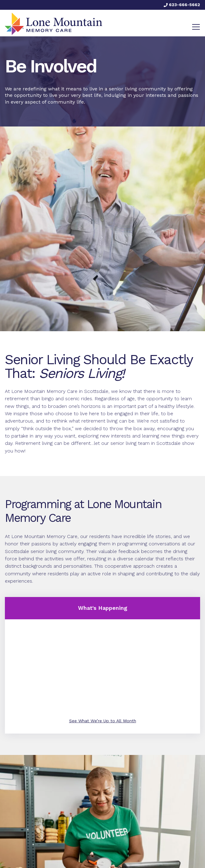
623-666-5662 (182, 5)
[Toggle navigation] (196, 27)
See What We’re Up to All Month (103, 721)
